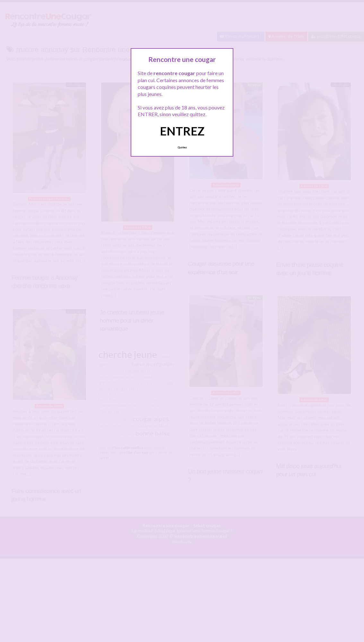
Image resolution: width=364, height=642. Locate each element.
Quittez (182, 147)
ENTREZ (182, 131)
